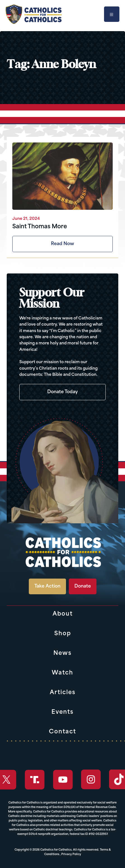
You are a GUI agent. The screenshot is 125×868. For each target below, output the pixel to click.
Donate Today (62, 392)
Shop (63, 634)
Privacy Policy (71, 854)
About (63, 614)
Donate (83, 586)
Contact (62, 732)
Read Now (62, 244)
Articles (63, 693)
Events (62, 712)
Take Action (47, 586)
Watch (62, 673)
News (62, 653)
